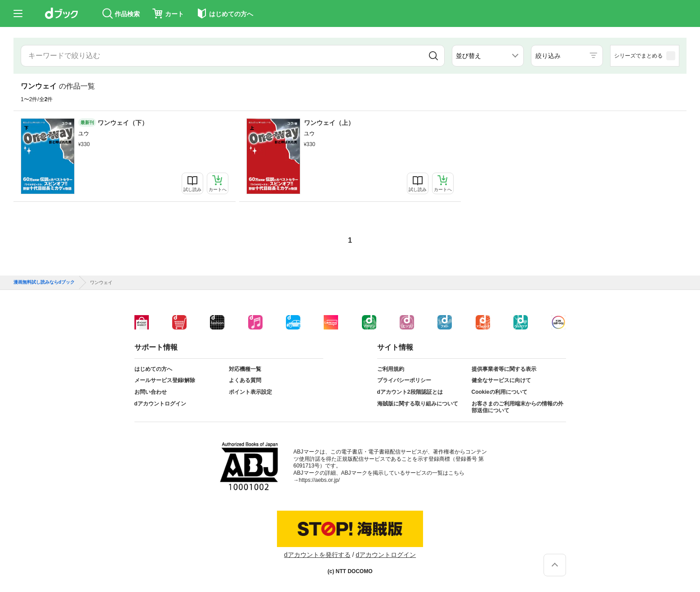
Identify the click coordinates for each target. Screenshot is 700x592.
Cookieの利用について (499, 392)
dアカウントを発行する (317, 555)
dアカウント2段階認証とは (410, 392)
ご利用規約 (391, 369)
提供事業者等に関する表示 (504, 369)
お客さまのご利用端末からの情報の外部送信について (517, 407)
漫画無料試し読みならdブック (44, 282)
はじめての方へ (153, 369)
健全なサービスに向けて (501, 380)
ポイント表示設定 (250, 392)
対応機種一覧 (245, 369)
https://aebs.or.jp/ (319, 480)
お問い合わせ (151, 392)
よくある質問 (245, 380)
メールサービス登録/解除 (165, 380)
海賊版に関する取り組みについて (418, 404)
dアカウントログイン (160, 404)
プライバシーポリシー (404, 380)
